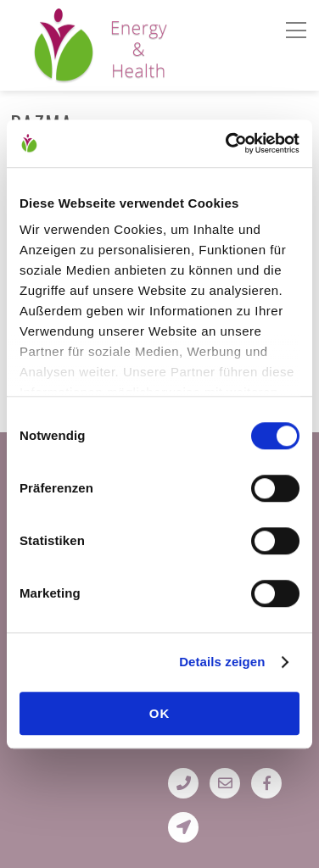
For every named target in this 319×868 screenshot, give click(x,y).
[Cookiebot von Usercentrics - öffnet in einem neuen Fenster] (227, 143)
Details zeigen (222, 662)
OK (160, 713)
